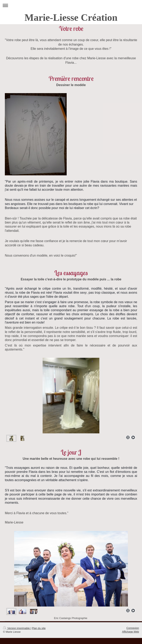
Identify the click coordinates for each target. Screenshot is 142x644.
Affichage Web (130, 632)
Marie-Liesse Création (71, 17)
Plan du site (39, 628)
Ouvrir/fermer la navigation (71, 5)
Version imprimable (17, 628)
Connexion (133, 628)
